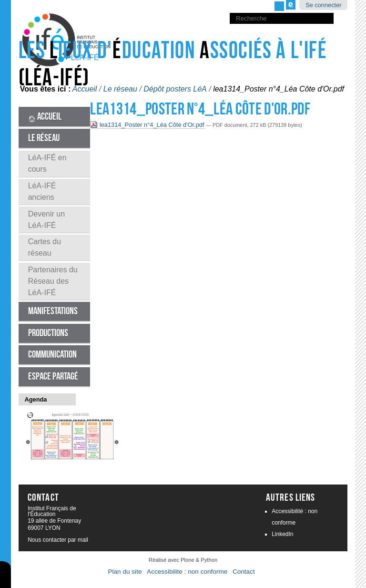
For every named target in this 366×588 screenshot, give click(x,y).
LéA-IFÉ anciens (42, 191)
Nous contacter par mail (58, 540)
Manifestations (53, 311)
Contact (244, 572)
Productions (48, 333)
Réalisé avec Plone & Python (183, 560)
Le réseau (44, 138)
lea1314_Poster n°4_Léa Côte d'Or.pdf (148, 125)
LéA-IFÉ (85, 57)
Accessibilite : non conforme (187, 572)
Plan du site (125, 572)
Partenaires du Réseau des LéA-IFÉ (53, 281)
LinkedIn (282, 534)
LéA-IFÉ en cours (47, 163)
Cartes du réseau (45, 247)
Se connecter (323, 5)
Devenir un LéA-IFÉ (46, 220)
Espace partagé (53, 377)
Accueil (45, 117)
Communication (52, 355)
